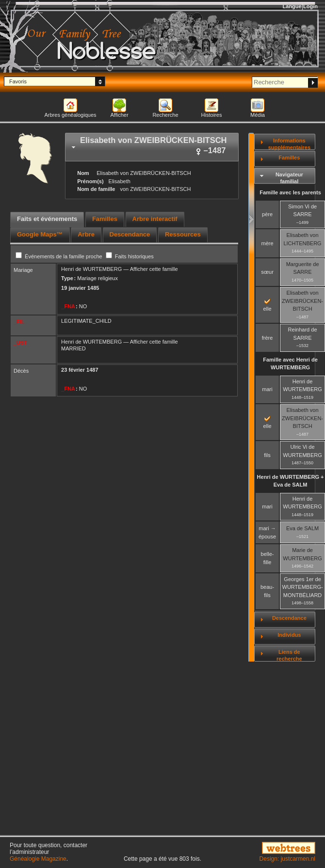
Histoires (212, 115)
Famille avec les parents (290, 192)
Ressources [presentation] (183, 234)
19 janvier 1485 (80, 288)
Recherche (165, 115)
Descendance (289, 618)
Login (310, 6)
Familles (289, 158)
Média (258, 115)
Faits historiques (130, 256)
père (267, 214)
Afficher (119, 115)
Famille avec (290, 364)
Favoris (18, 81)
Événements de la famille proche (60, 256)
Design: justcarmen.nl (287, 859)
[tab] (152, 147)
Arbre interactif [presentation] (155, 219)
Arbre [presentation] (86, 234)
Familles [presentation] (105, 219)
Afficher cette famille (154, 269)
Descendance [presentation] (130, 234)
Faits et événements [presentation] (47, 219)
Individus (289, 635)
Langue (292, 6)
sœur (267, 272)
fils (267, 455)
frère (268, 338)
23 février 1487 (80, 370)
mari (267, 389)
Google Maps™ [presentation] (40, 234)
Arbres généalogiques (70, 115)
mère (268, 243)
